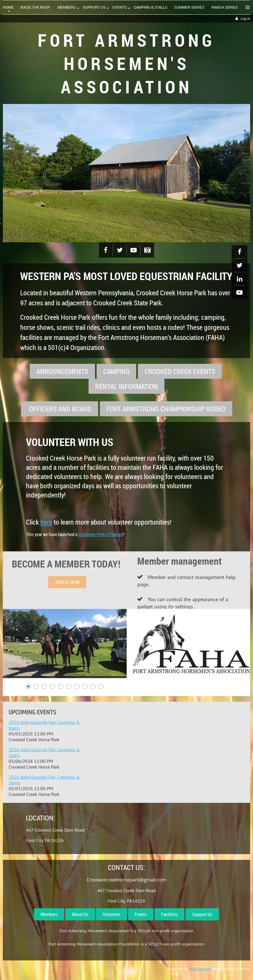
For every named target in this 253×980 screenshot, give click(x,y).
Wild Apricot (200, 969)
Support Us (202, 914)
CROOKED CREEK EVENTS (180, 371)
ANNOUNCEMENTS (62, 371)
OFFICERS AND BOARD (60, 409)
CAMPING (116, 371)
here (46, 522)
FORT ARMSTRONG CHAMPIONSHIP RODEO (166, 409)
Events (141, 914)
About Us (80, 914)
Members (49, 914)
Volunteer (111, 914)
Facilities (169, 914)
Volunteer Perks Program (101, 534)
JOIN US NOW (67, 582)
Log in (245, 19)
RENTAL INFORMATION (126, 386)
